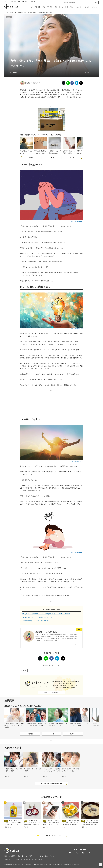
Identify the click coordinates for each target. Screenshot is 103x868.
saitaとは (39, 859)
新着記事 (37, 7)
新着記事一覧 (29, 859)
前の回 (31, 158)
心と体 (87, 7)
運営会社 (76, 865)
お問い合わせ (8, 865)
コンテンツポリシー (45, 865)
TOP (7, 13)
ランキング (29, 7)
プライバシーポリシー (57, 865)
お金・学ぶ (79, 7)
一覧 (53, 158)
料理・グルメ (70, 7)
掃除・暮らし (59, 7)
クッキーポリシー (68, 865)
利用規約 (36, 865)
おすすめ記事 (29, 865)
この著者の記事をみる (75, 644)
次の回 (72, 158)
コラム (24, 670)
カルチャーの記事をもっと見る (51, 783)
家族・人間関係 (47, 7)
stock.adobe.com (89, 72)
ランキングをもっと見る (53, 835)
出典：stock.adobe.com (77, 221)
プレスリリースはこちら (19, 865)
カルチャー (95, 7)
